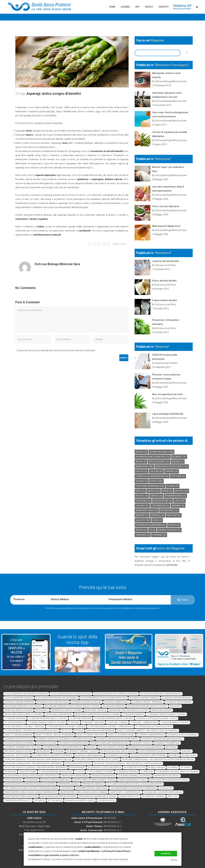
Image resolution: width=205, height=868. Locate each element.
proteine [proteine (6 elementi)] (174, 515)
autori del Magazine (171, 548)
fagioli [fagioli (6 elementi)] (154, 491)
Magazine (157, 40)
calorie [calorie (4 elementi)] (156, 471)
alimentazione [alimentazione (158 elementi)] (162, 452)
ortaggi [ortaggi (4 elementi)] (157, 515)
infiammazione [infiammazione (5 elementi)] (175, 496)
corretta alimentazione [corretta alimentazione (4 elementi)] (152, 476)
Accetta (166, 854)
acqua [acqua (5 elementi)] (141, 452)
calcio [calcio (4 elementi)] (141, 471)
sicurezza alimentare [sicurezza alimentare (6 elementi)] (151, 525)
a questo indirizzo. (70, 855)
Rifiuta (174, 860)
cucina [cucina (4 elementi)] (142, 481)
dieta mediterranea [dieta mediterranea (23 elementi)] (150, 486)
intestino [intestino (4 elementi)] (143, 501)
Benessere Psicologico (172, 65)
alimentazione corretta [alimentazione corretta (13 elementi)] (153, 457)
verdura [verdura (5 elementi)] (143, 535)
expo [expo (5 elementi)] (140, 491)
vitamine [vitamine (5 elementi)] (159, 535)
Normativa (163, 253)
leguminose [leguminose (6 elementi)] (160, 505)
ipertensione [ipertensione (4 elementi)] (163, 501)
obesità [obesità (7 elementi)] (142, 515)
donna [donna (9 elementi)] (173, 486)
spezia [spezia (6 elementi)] (174, 525)
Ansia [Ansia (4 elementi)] (141, 462)
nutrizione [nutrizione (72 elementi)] (169, 510)
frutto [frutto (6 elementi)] (142, 496)
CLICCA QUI (172, 565)
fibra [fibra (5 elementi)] (167, 491)
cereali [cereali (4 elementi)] (172, 471)
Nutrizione (163, 159)
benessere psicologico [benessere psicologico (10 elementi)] (172, 466)
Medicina (162, 347)
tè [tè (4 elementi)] (152, 530)
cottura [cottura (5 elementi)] (178, 476)
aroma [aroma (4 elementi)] (178, 462)
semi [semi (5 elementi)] (157, 520)
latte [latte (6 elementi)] (180, 501)
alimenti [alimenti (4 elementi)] (179, 457)
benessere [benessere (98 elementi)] (144, 466)
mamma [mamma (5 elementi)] (178, 505)
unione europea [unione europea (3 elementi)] (169, 530)
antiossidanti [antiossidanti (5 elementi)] (159, 462)
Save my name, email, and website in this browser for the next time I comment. (57, 350)
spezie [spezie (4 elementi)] (141, 530)
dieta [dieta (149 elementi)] (156, 481)
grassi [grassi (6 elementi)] (156, 496)
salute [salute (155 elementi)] (143, 520)
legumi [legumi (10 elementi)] (142, 505)
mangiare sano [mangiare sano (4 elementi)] (147, 510)
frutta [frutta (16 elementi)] (181, 491)
